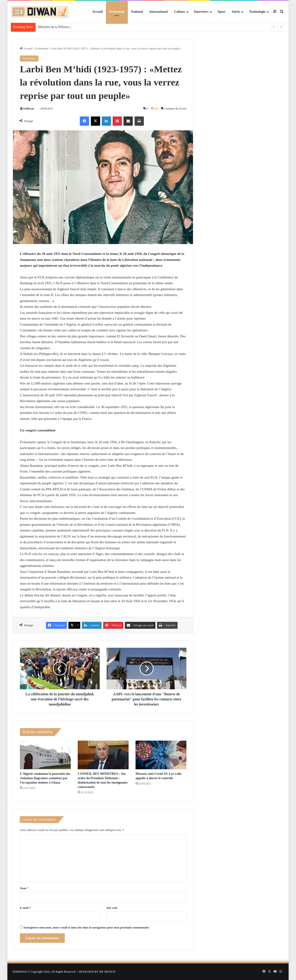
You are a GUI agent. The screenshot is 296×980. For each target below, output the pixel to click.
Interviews (201, 12)
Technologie (257, 12)
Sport (221, 12)
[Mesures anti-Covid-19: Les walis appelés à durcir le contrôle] (161, 755)
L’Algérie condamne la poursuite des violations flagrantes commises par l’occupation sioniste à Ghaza (45, 778)
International (159, 12)
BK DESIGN (107, 972)
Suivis (236, 12)
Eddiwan (29, 109)
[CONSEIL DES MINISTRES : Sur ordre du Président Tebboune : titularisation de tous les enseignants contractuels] (103, 755)
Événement (117, 12)
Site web (112, 908)
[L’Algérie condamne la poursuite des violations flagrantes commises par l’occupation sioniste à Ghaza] (45, 755)
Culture (179, 12)
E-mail (25, 908)
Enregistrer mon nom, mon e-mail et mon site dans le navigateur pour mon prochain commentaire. (87, 927)
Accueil (97, 12)
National (137, 12)
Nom (24, 888)
